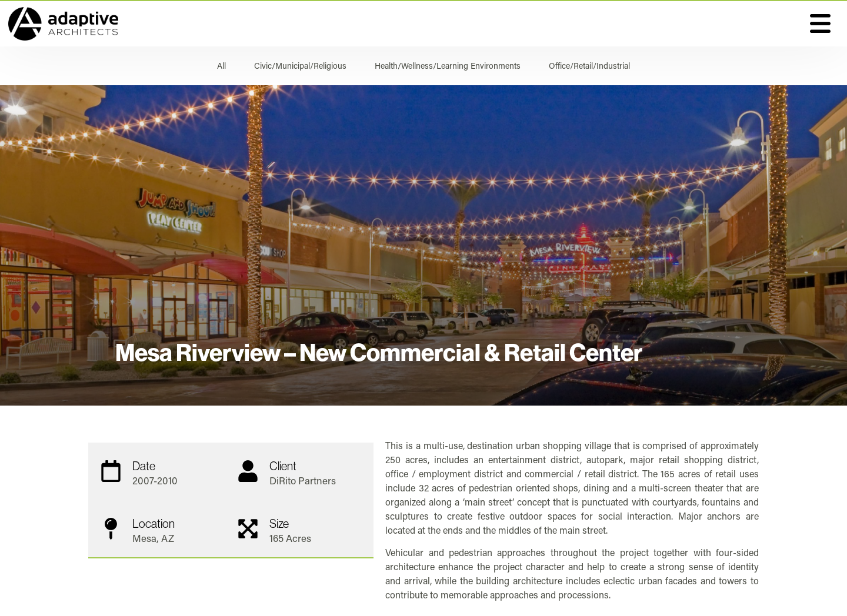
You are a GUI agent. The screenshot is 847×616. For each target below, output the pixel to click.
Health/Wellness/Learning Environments (448, 66)
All (221, 66)
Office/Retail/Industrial (589, 66)
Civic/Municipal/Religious (300, 66)
